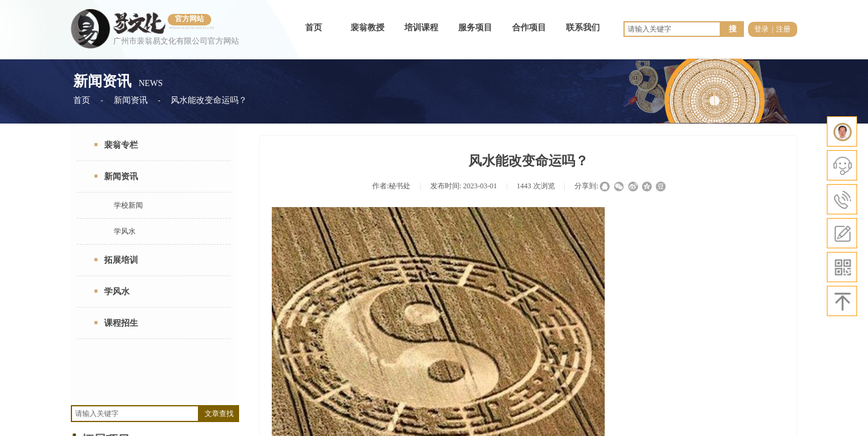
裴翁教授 (367, 28)
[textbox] (135, 414)
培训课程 (421, 28)
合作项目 (529, 28)
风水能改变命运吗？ (209, 100)
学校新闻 (128, 205)
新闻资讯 (131, 100)
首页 (314, 28)
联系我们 (583, 28)
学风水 (125, 231)
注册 (783, 29)
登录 (761, 29)
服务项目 (475, 28)
